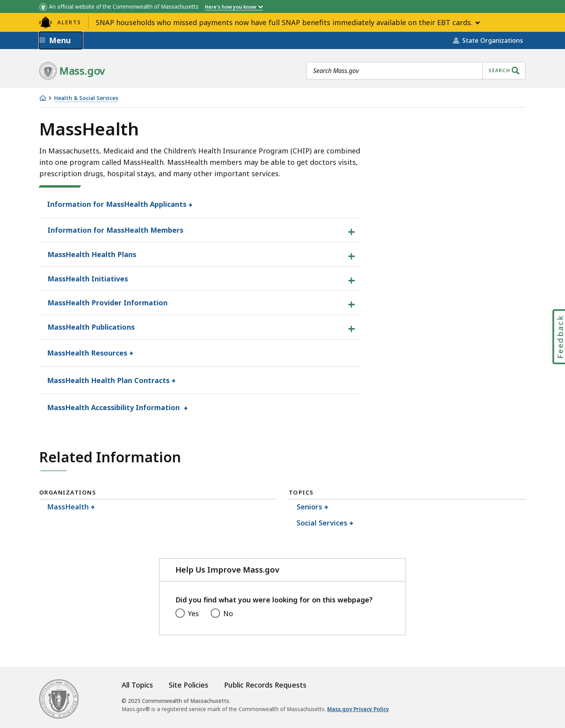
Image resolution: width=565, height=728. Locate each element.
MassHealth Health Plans (92, 254)
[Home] (43, 98)
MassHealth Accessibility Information (115, 407)
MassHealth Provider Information (108, 303)
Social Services (322, 523)
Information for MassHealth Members (115, 230)
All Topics (137, 685)
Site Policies (189, 685)
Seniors (310, 507)
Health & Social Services (86, 98)
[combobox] (416, 71)
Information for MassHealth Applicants (117, 204)
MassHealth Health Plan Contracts (108, 380)
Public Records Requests (265, 685)
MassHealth (68, 507)
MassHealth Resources (87, 353)
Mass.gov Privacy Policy (358, 709)
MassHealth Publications (91, 327)
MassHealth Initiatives (88, 279)
